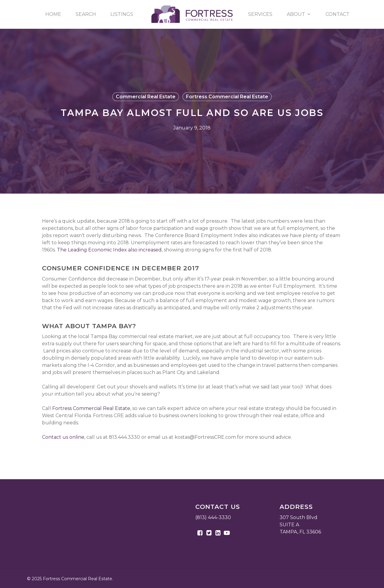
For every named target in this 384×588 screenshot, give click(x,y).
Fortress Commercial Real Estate (227, 97)
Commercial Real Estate (146, 97)
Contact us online (63, 437)
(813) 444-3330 (213, 517)
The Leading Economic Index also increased (109, 250)
